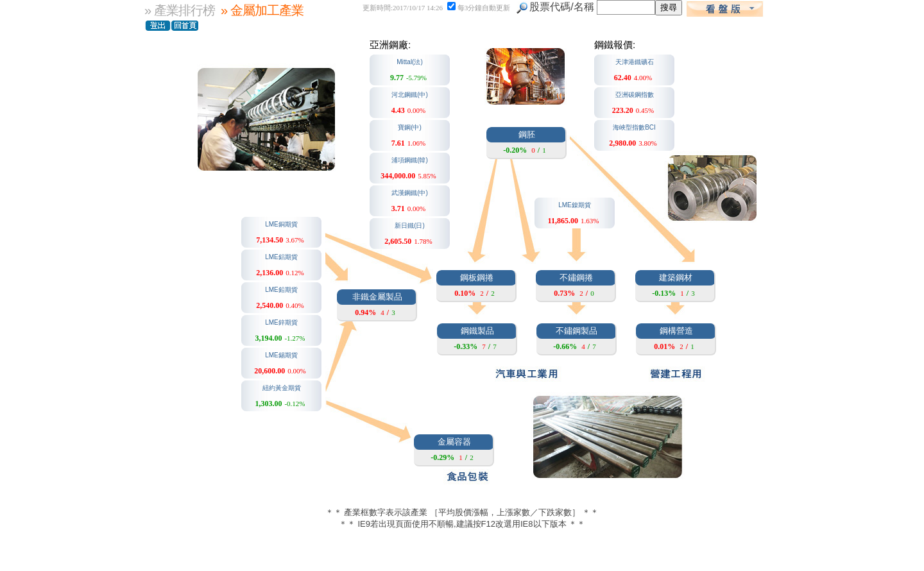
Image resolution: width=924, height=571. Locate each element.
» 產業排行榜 (180, 10)
